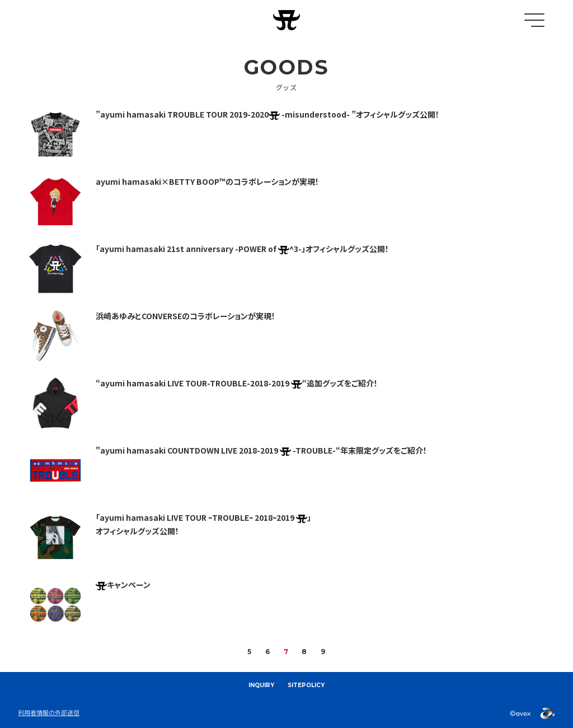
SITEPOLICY (306, 685)
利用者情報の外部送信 (49, 712)
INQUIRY (261, 685)
